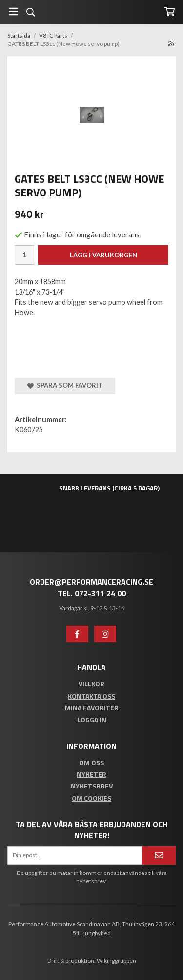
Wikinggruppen (116, 961)
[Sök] (30, 12)
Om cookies (91, 798)
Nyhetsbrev (92, 786)
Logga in (92, 719)
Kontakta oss (91, 696)
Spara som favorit (65, 385)
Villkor (91, 684)
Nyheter (91, 774)
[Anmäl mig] (159, 855)
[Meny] (13, 11)
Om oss (91, 762)
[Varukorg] (170, 11)
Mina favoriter (92, 708)
